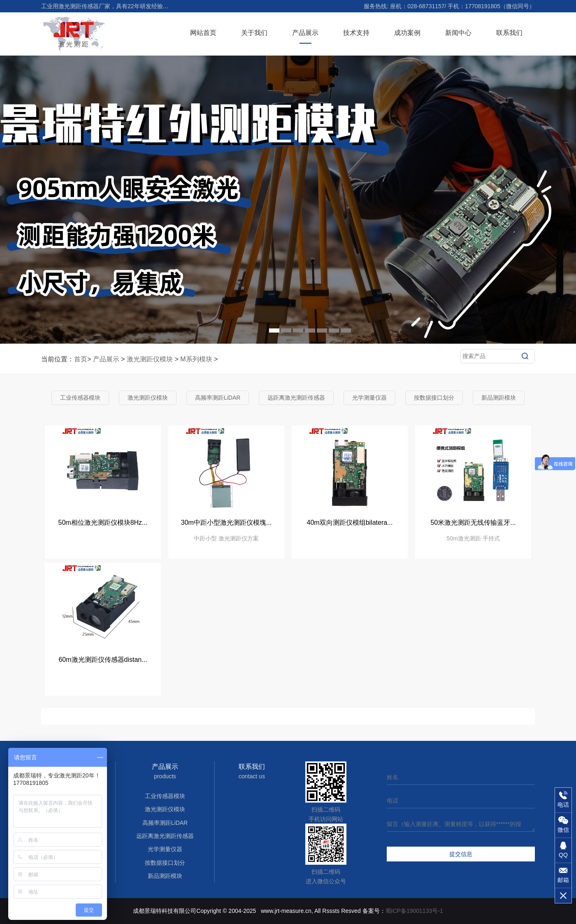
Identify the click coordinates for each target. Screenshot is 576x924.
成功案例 (407, 33)
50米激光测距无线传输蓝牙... (473, 523)
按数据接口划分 (434, 398)
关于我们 (254, 33)
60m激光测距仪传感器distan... (103, 660)
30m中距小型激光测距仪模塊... (226, 523)
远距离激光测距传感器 (296, 398)
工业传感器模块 (80, 398)
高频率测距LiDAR (218, 398)
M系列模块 (196, 359)
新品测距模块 (499, 398)
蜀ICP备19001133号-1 (414, 911)
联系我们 (509, 33)
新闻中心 (458, 33)
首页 (81, 359)
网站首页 (203, 33)
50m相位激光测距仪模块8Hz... (103, 523)
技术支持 (356, 33)
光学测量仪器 (369, 398)
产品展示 (305, 33)
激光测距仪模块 (150, 359)
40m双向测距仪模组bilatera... (350, 523)
